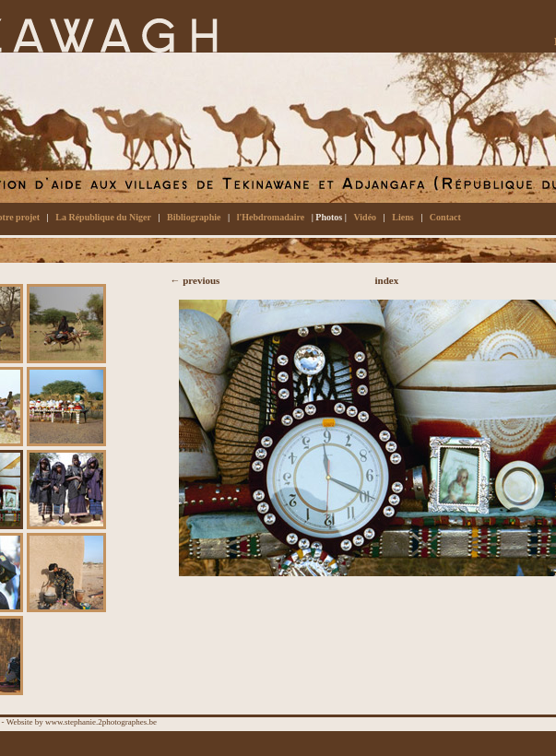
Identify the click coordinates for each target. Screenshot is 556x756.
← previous (195, 280)
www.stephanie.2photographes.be (101, 722)
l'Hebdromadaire (271, 217)
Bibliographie (194, 217)
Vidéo (365, 217)
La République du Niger (103, 217)
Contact (445, 217)
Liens (402, 217)
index (387, 280)
